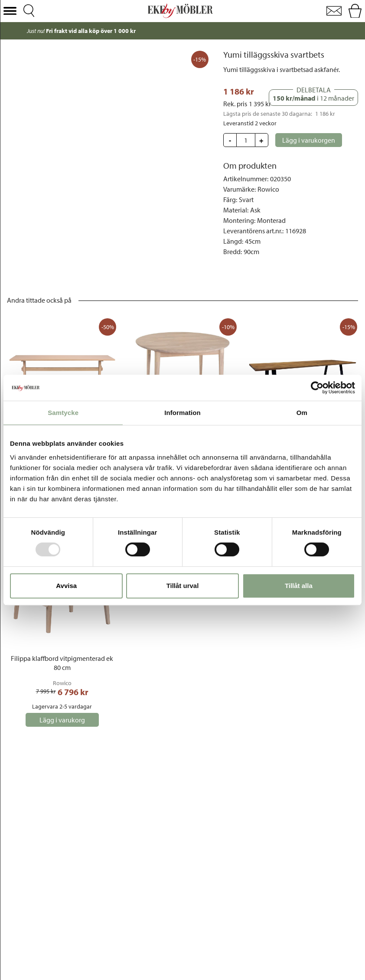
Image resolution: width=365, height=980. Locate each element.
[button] (10, 11)
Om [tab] (302, 413)
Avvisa (66, 586)
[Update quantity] (246, 140)
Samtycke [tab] (63, 413)
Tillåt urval (183, 586)
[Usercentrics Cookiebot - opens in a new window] (317, 388)
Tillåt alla (299, 586)
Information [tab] (182, 413)
